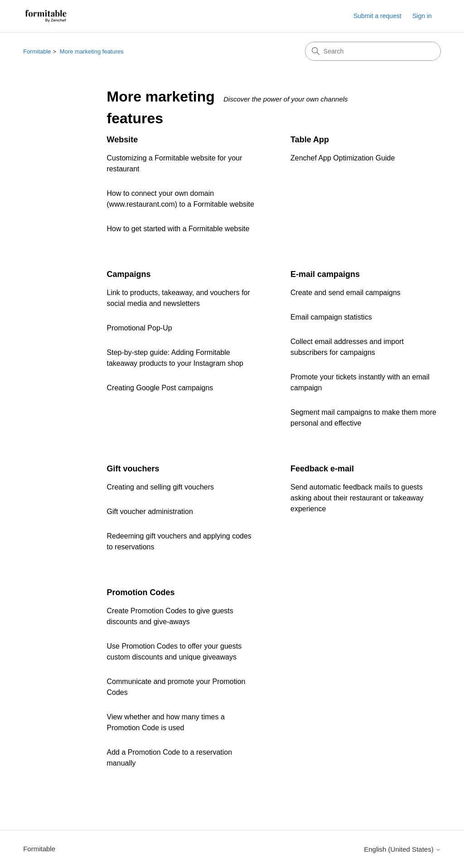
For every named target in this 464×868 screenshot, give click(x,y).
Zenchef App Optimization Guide (343, 158)
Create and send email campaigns (346, 293)
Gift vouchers (133, 469)
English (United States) (402, 849)
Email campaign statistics (331, 317)
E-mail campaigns (325, 274)
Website (123, 140)
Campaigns (129, 274)
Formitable (37, 51)
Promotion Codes (141, 592)
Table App (310, 140)
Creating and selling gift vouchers (161, 487)
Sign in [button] (422, 16)
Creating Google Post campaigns (160, 388)
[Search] (373, 51)
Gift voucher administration (150, 512)
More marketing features (92, 51)
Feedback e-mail (322, 469)
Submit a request (377, 16)
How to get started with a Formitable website (178, 229)
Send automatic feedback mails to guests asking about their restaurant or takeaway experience (357, 498)
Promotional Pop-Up (140, 328)
